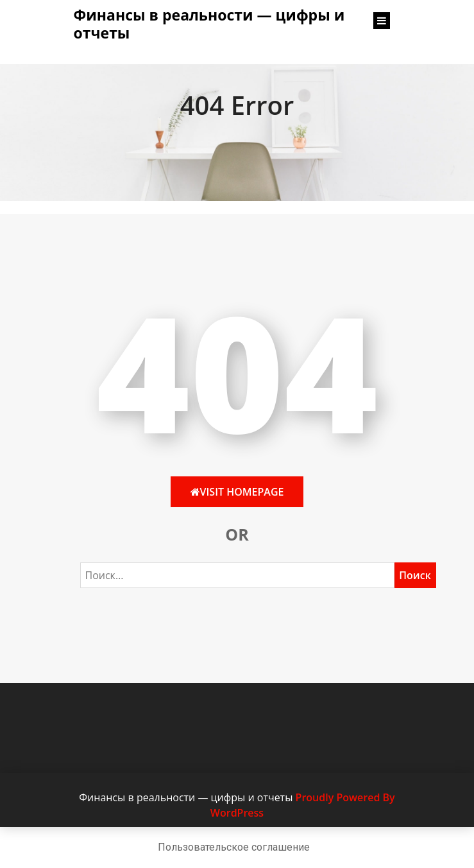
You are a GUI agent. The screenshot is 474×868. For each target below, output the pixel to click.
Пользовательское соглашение (234, 847)
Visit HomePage (237, 492)
